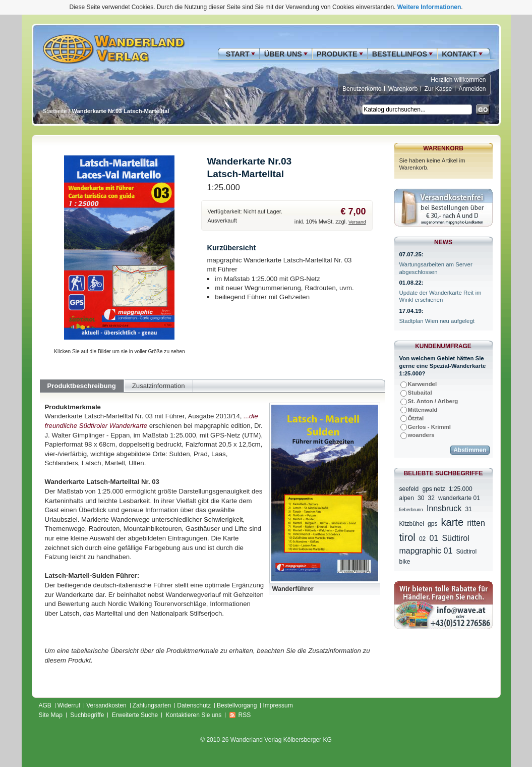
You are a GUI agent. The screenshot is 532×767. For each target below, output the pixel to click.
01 (434, 538)
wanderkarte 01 (459, 498)
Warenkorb (403, 89)
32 (431, 498)
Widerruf (69, 705)
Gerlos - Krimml (429, 427)
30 (421, 498)
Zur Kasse (438, 89)
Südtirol (467, 552)
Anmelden (472, 89)
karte (452, 522)
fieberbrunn (411, 510)
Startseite (55, 111)
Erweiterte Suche (135, 715)
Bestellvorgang (237, 705)
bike (405, 562)
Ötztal (416, 418)
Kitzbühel (412, 524)
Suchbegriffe (87, 715)
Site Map (51, 715)
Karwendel (423, 384)
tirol (407, 537)
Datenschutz (194, 705)
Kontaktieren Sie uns (193, 715)
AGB (45, 705)
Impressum (278, 705)
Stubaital (420, 393)
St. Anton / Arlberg (433, 401)
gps (432, 524)
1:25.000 (461, 489)
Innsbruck (444, 508)
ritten (476, 523)
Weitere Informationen (429, 7)
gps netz (433, 489)
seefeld (409, 489)
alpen (407, 498)
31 (468, 509)
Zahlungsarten (152, 705)
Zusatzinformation (159, 386)
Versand (357, 222)
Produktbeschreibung (82, 386)
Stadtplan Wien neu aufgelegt (437, 321)
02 (422, 539)
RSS (245, 715)
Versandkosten (106, 705)
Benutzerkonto (362, 89)
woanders (421, 435)
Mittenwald (423, 410)
